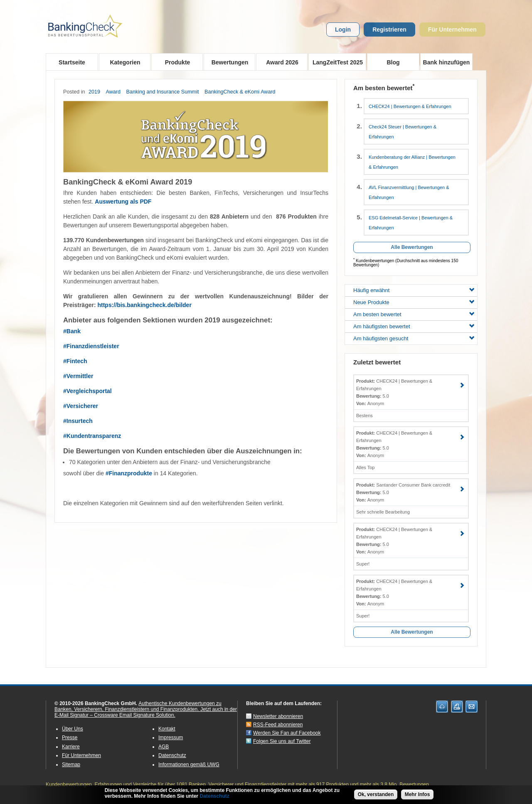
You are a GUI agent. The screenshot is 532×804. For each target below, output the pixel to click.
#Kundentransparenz (92, 436)
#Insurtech (78, 421)
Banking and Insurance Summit (163, 92)
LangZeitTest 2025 (336, 62)
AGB (164, 747)
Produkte (175, 62)
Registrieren (389, 30)
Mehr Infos (417, 796)
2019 (94, 92)
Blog (393, 62)
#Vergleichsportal (87, 391)
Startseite (72, 62)
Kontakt (167, 729)
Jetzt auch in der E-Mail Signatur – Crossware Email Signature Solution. (146, 712)
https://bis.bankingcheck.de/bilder (144, 305)
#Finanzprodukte (129, 473)
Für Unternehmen (452, 30)
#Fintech (75, 361)
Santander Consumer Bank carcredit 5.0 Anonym (403, 492)
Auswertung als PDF (123, 202)
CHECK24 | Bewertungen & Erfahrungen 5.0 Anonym (394, 392)
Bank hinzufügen (447, 62)
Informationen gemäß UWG (189, 765)
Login (343, 30)
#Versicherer (81, 406)
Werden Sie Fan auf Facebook (287, 733)
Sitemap (71, 765)
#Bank (72, 331)
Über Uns (73, 729)
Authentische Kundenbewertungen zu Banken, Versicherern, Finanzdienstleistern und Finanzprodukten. (138, 706)
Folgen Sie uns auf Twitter (282, 741)
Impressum (171, 738)
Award (113, 92)
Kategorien (122, 62)
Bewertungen (227, 62)
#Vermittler (78, 376)
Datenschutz (172, 755)
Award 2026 (280, 62)
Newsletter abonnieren (278, 716)
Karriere (71, 747)
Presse (70, 738)
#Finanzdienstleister (91, 346)
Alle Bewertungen (412, 247)
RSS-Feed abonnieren (278, 725)
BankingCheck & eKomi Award (240, 92)
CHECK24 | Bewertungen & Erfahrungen (410, 106)
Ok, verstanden (376, 796)
